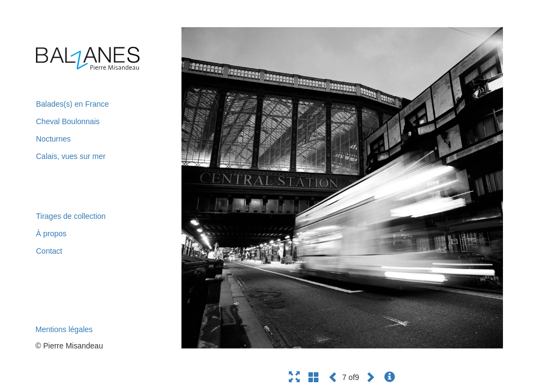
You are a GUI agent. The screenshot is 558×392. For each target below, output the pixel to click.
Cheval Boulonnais (68, 121)
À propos (51, 234)
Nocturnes (53, 139)
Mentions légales (64, 329)
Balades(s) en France (72, 104)
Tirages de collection (71, 216)
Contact (49, 251)
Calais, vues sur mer (71, 156)
